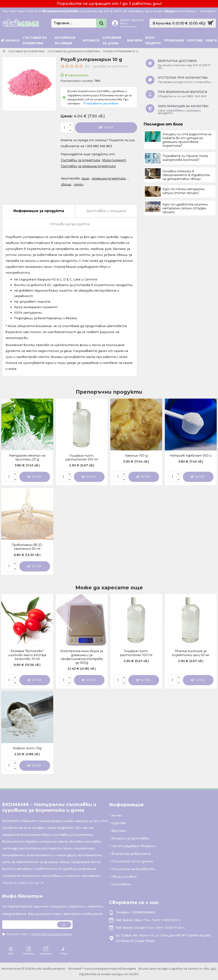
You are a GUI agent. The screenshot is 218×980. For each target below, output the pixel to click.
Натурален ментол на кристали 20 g (27, 457)
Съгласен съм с (37, 934)
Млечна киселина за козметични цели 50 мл (191, 653)
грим (85, 178)
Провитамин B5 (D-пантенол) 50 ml (27, 547)
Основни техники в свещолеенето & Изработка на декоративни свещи (186, 175)
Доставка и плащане (106, 211)
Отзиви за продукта (70, 224)
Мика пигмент (114, 160)
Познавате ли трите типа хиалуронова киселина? (185, 158)
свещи (66, 184)
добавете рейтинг (111, 66)
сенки (79, 184)
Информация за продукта (39, 211)
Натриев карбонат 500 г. (191, 456)
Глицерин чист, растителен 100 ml (82, 457)
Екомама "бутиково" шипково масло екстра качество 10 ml (27, 655)
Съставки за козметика (26, 51)
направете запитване (102, 103)
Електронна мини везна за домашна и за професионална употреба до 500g (82, 657)
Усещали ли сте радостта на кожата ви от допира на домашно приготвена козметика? (187, 140)
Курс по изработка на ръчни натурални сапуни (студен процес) (185, 208)
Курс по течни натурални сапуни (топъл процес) (184, 191)
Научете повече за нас (21, 883)
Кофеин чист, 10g (27, 748)
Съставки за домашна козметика (74, 51)
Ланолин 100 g (136, 456)
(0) (87, 66)
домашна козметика (109, 178)
